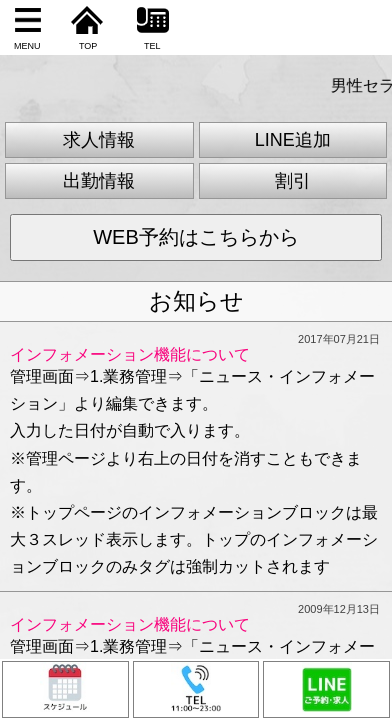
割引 (293, 181)
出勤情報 (99, 181)
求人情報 (99, 140)
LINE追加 (293, 140)
